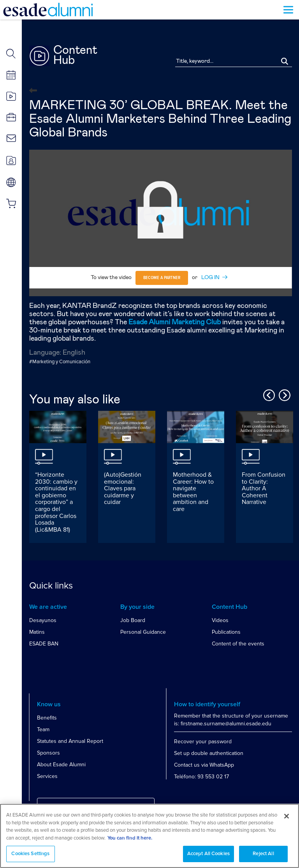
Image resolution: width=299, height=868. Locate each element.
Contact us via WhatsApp (204, 765)
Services (47, 776)
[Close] (287, 819)
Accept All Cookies (208, 857)
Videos (220, 620)
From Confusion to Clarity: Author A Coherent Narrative (264, 488)
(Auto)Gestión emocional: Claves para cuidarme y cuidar (123, 488)
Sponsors (48, 753)
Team (43, 729)
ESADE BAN (44, 644)
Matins (37, 632)
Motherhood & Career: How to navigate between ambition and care (193, 492)
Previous (268, 394)
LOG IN (210, 278)
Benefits (47, 718)
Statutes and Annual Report (70, 741)
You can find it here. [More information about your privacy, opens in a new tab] (130, 841)
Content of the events (238, 644)
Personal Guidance (143, 632)
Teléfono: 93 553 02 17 (201, 777)
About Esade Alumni (61, 765)
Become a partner (162, 278)
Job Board (133, 620)
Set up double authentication (209, 753)
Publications (226, 632)
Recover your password (203, 742)
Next (283, 394)
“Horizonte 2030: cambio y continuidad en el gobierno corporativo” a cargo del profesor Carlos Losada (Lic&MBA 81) (56, 502)
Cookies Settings (30, 857)
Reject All (263, 857)
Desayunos (43, 620)
